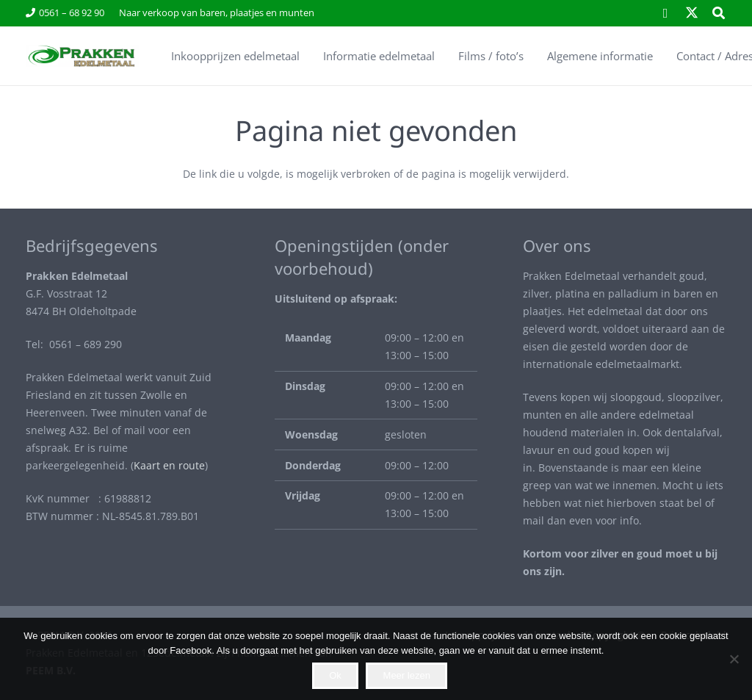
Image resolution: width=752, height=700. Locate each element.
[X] (692, 13)
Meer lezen (407, 675)
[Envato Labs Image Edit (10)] (82, 56)
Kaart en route (169, 465)
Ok (335, 675)
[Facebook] (665, 13)
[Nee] (734, 659)
